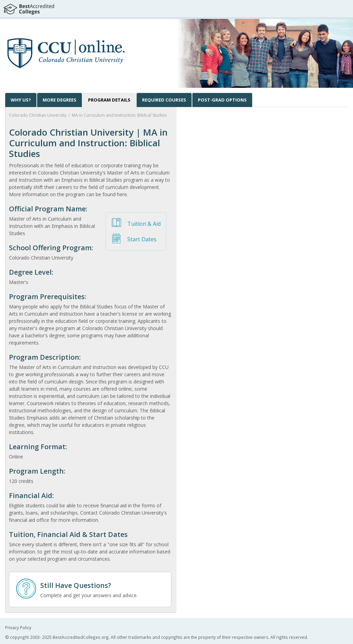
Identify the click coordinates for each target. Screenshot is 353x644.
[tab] (109, 100)
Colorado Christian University (38, 115)
